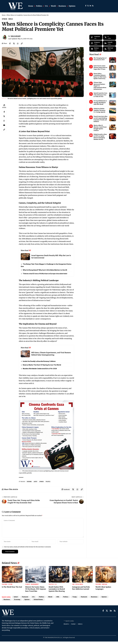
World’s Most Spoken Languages (103, 588)
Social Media (79, 584)
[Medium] (96, 49)
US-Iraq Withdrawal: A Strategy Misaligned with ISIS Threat (100, 103)
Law (73, 584)
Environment (35, 584)
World (11, 19)
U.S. (56, 584)
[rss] (109, 49)
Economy (17, 600)
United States (39, 600)
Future (10, 584)
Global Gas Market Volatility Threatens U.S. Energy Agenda (99, 110)
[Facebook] (86, 6)
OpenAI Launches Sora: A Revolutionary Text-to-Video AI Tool (100, 95)
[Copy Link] (22, 43)
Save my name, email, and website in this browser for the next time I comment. (28, 547)
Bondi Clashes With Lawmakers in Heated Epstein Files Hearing (57, 589)
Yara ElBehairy (16, 36)
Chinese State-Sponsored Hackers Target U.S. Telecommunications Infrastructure (100, 86)
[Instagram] (96, 43)
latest (35, 482)
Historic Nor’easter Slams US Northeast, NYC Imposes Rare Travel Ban (36, 589)
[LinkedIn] (90, 6)
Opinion (4, 19)
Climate (28, 584)
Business (95, 597)
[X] (88, 6)
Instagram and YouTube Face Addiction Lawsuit (81, 588)
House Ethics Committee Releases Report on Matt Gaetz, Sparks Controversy (100, 76)
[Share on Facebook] (10, 43)
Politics (48, 482)
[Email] (4, 125)
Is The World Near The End (12, 587)
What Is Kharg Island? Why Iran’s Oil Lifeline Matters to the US (45, 270)
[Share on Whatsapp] (18, 43)
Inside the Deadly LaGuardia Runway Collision (39, 361)
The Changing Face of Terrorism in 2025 (100, 59)
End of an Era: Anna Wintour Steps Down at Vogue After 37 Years (100, 67)
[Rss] (93, 6)
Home (4, 15)
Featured (29, 482)
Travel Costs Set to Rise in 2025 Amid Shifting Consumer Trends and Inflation (100, 119)
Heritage (104, 584)
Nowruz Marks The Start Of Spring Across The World (42, 365)
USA (58, 597)
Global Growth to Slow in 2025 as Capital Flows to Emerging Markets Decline (100, 137)
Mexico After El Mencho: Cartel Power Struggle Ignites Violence (100, 128)
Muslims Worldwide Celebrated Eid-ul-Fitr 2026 (40, 369)
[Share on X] (14, 43)
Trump (75, 597)
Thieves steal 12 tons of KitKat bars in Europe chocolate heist (45, 274)
